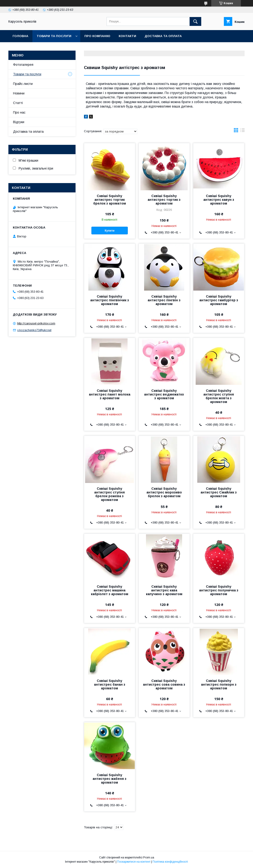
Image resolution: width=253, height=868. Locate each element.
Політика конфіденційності (170, 862)
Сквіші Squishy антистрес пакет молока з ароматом (110, 394)
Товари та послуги (54, 36)
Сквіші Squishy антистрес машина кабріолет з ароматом (110, 590)
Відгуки (19, 122)
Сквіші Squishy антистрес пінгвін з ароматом (164, 300)
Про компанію (97, 36)
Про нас (19, 112)
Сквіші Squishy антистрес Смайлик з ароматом (219, 492)
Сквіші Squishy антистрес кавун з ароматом (219, 200)
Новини (19, 93)
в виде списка (243, 131)
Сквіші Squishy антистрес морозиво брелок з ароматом (164, 492)
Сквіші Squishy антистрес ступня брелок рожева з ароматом (109, 494)
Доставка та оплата (163, 36)
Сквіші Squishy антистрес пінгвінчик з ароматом (110, 300)
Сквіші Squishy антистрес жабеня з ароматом (109, 779)
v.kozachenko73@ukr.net (34, 330)
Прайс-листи (23, 84)
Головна (20, 36)
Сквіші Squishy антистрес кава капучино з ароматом (164, 590)
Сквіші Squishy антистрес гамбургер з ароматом (219, 300)
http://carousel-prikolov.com (36, 323)
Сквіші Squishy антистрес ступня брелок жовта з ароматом (219, 396)
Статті (18, 103)
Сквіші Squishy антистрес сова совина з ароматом (164, 684)
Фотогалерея (23, 65)
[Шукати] (195, 21)
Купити (110, 231)
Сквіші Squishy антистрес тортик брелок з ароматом (110, 200)
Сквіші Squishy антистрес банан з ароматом (110, 684)
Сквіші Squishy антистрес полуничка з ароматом (219, 590)
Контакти (127, 36)
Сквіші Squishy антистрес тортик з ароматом (164, 200)
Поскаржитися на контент (134, 862)
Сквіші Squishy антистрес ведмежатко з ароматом (164, 394)
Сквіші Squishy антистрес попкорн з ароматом (219, 684)
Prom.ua (149, 858)
